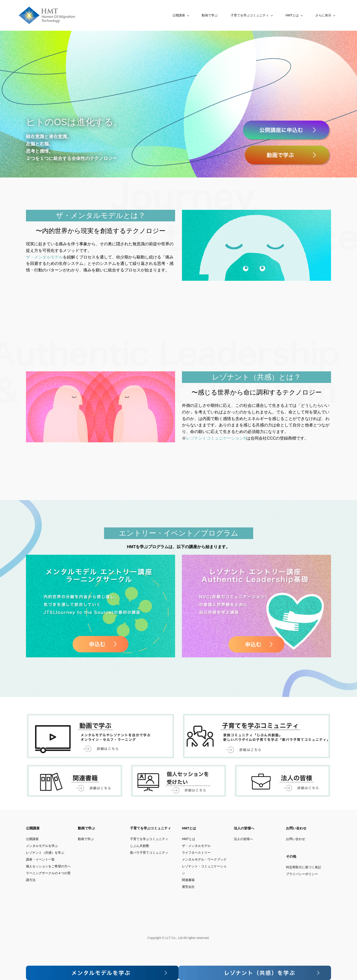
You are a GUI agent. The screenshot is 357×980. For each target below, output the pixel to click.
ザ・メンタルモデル (44, 255)
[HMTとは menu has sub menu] (255, 15)
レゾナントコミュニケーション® (216, 436)
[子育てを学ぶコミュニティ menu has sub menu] (212, 15)
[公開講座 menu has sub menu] (141, 15)
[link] (256, 210)
